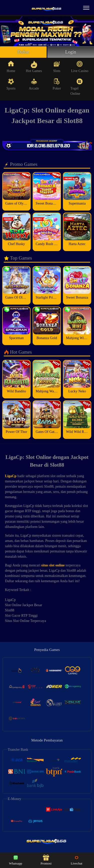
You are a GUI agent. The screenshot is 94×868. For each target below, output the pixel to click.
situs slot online (53, 565)
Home (11, 67)
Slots (57, 67)
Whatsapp (16, 860)
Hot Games (34, 67)
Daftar (23, 52)
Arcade (34, 84)
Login (71, 52)
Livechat (76, 860)
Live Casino (80, 67)
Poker (57, 84)
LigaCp (11, 476)
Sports (11, 84)
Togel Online (77, 87)
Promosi (46, 860)
